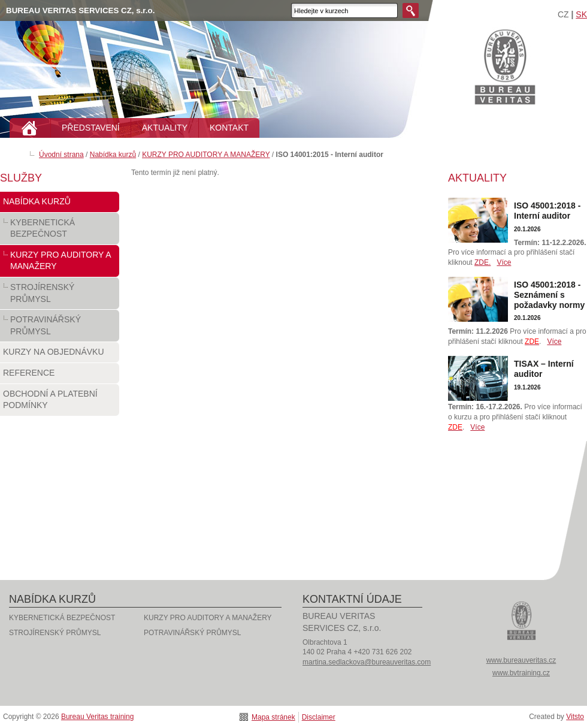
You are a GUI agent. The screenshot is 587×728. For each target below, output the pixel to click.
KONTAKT (229, 128)
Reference (60, 376)
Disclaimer (319, 717)
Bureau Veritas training (505, 66)
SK (581, 14)
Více (504, 262)
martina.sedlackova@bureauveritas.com (367, 662)
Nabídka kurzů (113, 155)
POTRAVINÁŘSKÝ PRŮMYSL (60, 328)
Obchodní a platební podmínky (60, 402)
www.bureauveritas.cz (521, 660)
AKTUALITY (165, 128)
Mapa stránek (273, 717)
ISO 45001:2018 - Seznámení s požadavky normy (549, 295)
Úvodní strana (61, 155)
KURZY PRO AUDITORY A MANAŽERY (206, 155)
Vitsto (575, 717)
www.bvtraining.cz (521, 673)
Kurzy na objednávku (60, 355)
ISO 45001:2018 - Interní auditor (547, 211)
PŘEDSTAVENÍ (91, 128)
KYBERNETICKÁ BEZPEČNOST (60, 231)
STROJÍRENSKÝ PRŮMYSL (60, 296)
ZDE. (482, 262)
